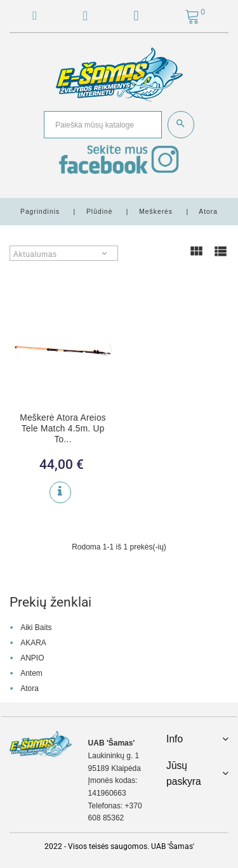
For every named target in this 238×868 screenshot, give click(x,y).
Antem (31, 673)
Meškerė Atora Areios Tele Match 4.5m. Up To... (63, 429)
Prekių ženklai (50, 602)
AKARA (33, 643)
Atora (30, 688)
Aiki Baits (36, 628)
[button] (136, 18)
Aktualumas (35, 254)
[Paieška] (103, 125)
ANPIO (32, 658)
